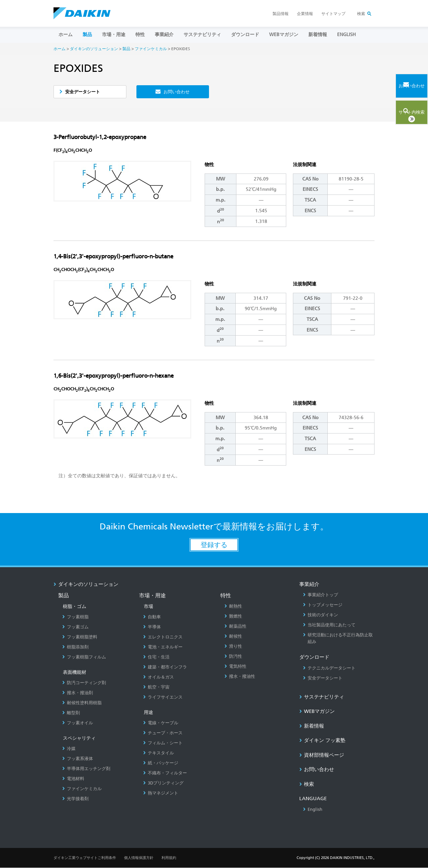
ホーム (66, 35)
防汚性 (233, 657)
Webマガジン (284, 35)
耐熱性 (233, 606)
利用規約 (169, 858)
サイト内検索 (400, 109)
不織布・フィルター (165, 773)
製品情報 (281, 14)
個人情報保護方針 (139, 858)
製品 (87, 35)
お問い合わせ (177, 92)
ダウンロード (245, 35)
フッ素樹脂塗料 (80, 637)
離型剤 (71, 713)
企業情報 (305, 14)
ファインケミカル (151, 49)
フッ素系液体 (78, 759)
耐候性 (233, 637)
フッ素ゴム (75, 627)
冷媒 (69, 749)
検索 (361, 14)
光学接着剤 (75, 799)
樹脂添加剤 (75, 647)
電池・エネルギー (163, 647)
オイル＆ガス (158, 677)
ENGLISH (346, 35)
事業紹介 (164, 35)
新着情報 (318, 35)
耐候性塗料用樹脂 (82, 703)
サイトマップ (333, 14)
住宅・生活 (156, 657)
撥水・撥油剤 (78, 693)
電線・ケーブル (161, 723)
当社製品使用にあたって (329, 625)
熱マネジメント (161, 793)
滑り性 (233, 647)
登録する (214, 545)
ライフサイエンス (163, 697)
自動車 (152, 617)
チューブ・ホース (163, 733)
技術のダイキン (320, 615)
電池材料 (73, 779)
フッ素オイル (78, 723)
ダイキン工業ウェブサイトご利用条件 (85, 858)
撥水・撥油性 (240, 677)
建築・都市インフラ (165, 667)
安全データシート (84, 92)
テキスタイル (158, 753)
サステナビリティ (202, 35)
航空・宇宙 (156, 687)
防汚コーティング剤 (84, 683)
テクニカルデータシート (329, 668)
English (313, 810)
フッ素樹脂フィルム (84, 657)
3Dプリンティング (163, 783)
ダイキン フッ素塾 (322, 741)
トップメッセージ (323, 605)
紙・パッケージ (161, 763)
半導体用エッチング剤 (86, 769)
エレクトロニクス (163, 637)
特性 (140, 35)
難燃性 (233, 616)
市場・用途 (114, 35)
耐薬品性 (235, 627)
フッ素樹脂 (75, 617)
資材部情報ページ (322, 755)
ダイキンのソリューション (94, 49)
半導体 (152, 627)
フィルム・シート (163, 743)
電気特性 (235, 667)
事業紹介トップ (320, 595)
